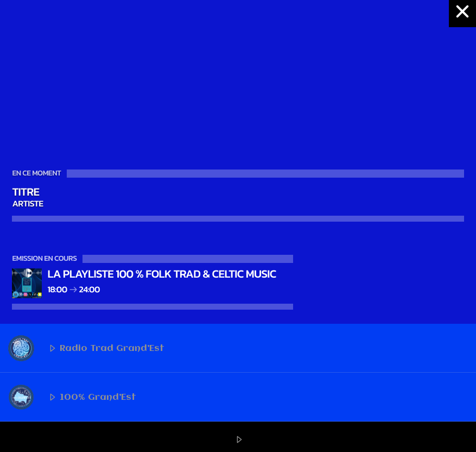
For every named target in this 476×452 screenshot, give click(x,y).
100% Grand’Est (72, 397)
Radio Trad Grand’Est (86, 348)
